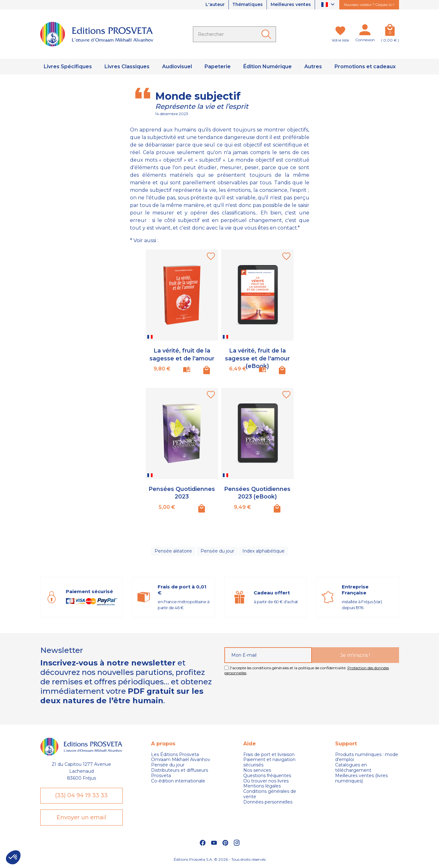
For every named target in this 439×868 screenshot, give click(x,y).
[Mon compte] (365, 31)
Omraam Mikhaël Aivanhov (181, 760)
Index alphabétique (263, 551)
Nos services (257, 771)
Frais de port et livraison (269, 755)
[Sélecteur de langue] (329, 5)
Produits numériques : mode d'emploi (367, 758)
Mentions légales (262, 787)
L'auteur (214, 5)
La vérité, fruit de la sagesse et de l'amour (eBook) (257, 358)
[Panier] (390, 31)
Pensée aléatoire (174, 551)
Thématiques (247, 5)
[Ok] (267, 34)
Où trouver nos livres (266, 781)
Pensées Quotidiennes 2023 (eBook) (257, 492)
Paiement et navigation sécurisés (269, 763)
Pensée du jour (217, 551)
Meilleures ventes (291, 5)
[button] (13, 857)
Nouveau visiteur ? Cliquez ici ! (369, 5)
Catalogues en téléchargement (353, 768)
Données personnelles (268, 802)
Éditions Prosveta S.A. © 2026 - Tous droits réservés (220, 860)
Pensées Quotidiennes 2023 (182, 492)
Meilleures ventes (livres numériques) (361, 779)
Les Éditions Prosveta (175, 755)
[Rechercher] (234, 34)
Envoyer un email (82, 818)
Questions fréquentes (267, 776)
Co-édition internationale (178, 781)
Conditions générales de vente (270, 794)
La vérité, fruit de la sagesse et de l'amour (182, 354)
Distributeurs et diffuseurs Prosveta (180, 773)
